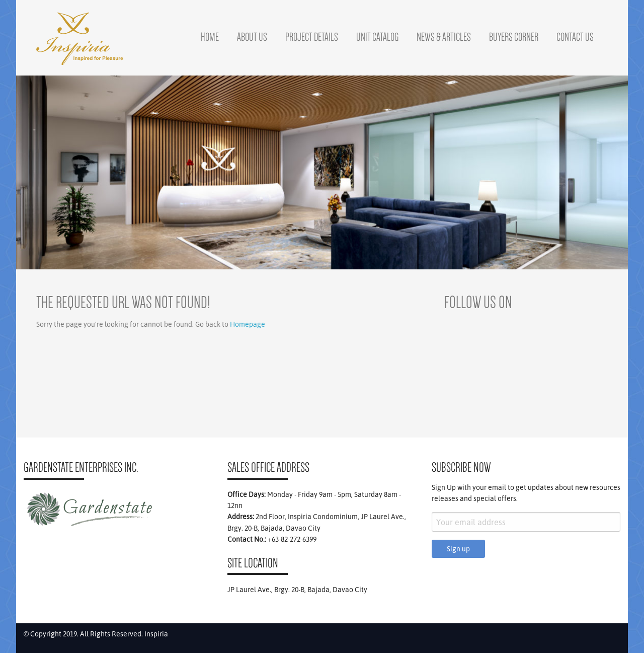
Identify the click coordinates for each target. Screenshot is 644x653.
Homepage (248, 324)
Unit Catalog (377, 37)
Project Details (312, 37)
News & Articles (444, 37)
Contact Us (575, 37)
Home (210, 37)
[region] (322, 172)
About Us (252, 37)
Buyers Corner (514, 37)
